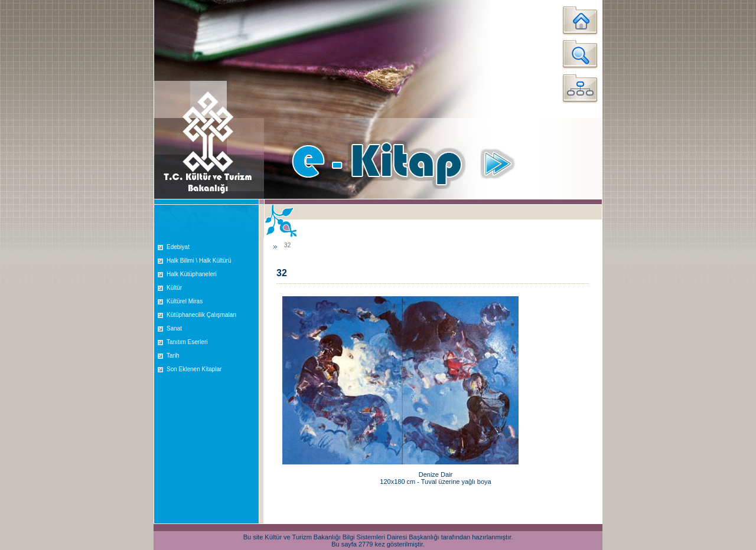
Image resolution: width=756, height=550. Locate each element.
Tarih (173, 356)
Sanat (174, 328)
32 (287, 245)
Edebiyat (178, 247)
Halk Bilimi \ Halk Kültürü (199, 261)
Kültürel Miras (185, 301)
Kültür (174, 288)
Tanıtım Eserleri (187, 342)
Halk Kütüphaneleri (192, 274)
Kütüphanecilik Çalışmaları (201, 315)
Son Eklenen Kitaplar (194, 369)
